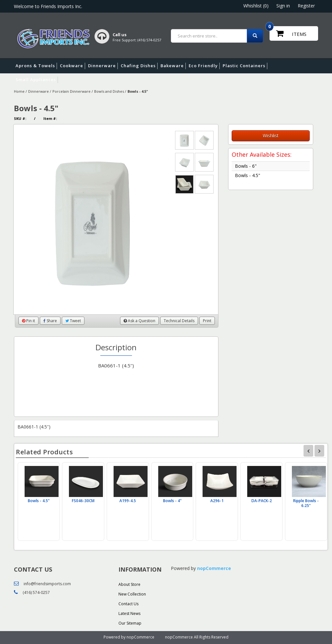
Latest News (129, 613)
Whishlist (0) (256, 6)
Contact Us (128, 604)
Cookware (72, 66)
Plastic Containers (245, 66)
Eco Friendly (204, 66)
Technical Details (179, 321)
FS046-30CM (83, 501)
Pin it (28, 321)
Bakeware (173, 66)
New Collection (132, 594)
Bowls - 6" (246, 166)
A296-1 (217, 501)
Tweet (73, 321)
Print (207, 321)
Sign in (283, 6)
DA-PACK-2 (262, 501)
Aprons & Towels (36, 66)
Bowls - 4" (172, 501)
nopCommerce (214, 568)
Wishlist (271, 136)
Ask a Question (139, 321)
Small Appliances (37, 80)
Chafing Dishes (139, 66)
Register (306, 6)
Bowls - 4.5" (248, 175)
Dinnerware (103, 66)
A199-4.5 (128, 501)
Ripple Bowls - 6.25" (306, 503)
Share (50, 321)
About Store (129, 584)
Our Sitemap (130, 623)
